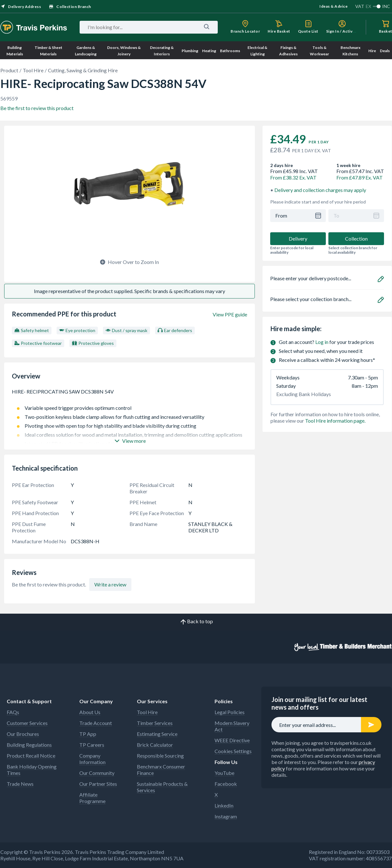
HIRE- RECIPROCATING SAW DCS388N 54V (129, 395)
